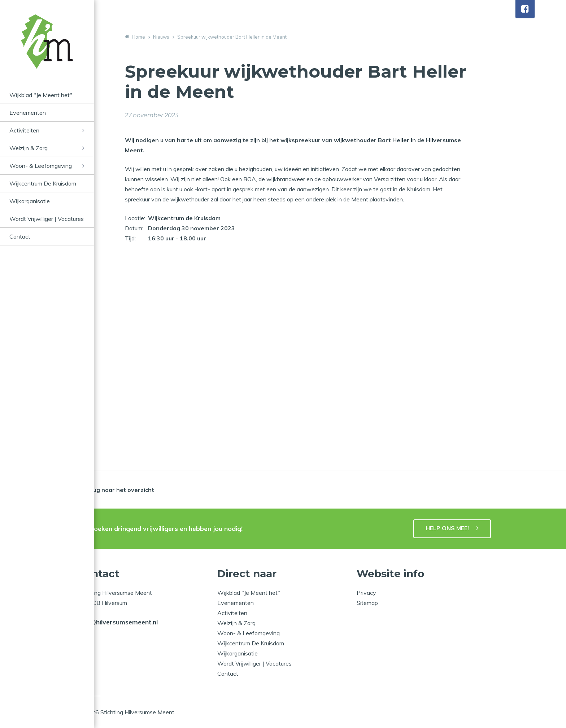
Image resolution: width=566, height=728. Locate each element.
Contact (20, 236)
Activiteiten (24, 130)
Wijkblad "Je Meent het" (41, 95)
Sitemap (367, 603)
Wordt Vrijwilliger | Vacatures (47, 219)
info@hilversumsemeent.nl (118, 622)
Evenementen (28, 113)
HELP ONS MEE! (447, 528)
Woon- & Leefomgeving (41, 166)
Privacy (366, 593)
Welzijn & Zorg (29, 148)
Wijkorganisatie (30, 201)
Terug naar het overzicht (119, 490)
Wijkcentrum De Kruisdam (43, 183)
